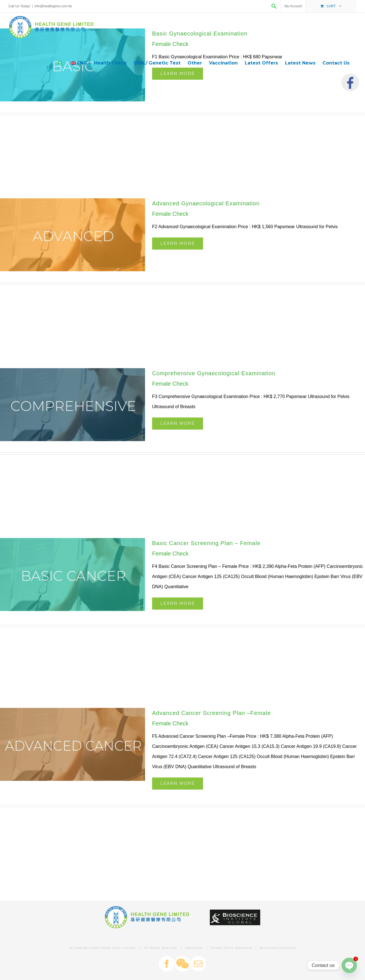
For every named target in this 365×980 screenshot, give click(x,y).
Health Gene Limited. (118, 948)
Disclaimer (194, 948)
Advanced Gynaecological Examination (206, 203)
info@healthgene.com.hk (53, 6)
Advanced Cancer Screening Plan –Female (212, 713)
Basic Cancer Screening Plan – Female (206, 543)
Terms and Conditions (278, 948)
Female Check (170, 214)
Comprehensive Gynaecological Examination (214, 373)
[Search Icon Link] (274, 6)
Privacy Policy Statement (232, 948)
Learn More (178, 243)
